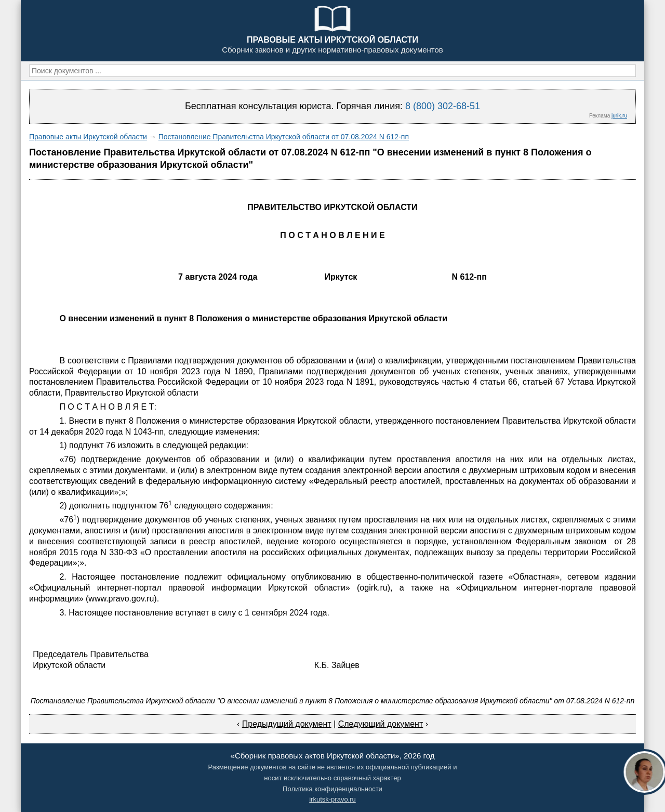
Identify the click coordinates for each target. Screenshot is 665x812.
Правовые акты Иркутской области (88, 137)
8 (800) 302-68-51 (443, 106)
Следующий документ (381, 724)
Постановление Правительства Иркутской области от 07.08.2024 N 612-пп (284, 137)
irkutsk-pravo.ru (332, 799)
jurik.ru (619, 116)
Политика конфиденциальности (332, 789)
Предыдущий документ (287, 724)
